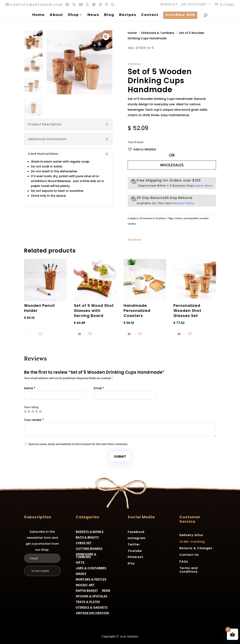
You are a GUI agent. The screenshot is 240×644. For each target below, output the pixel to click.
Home (39, 15)
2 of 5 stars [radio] (29, 411)
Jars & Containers (91, 568)
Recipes (128, 15)
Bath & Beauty (87, 537)
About (56, 15)
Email (99, 388)
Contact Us (189, 555)
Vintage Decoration (92, 613)
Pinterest (135, 557)
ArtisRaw (134, 64)
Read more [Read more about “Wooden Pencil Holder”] (29, 334)
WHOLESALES (172, 165)
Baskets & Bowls (90, 531)
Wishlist (169, 5)
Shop (73, 15)
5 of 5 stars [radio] (40, 411)
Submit (120, 456)
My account (194, 5)
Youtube (135, 551)
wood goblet (191, 218)
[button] (106, 37)
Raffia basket (87, 590)
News (93, 15)
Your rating (31, 407)
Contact (150, 15)
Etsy (131, 563)
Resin (106, 590)
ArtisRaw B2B (180, 15)
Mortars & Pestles (91, 579)
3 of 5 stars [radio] (33, 411)
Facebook (136, 532)
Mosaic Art (85, 585)
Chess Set (84, 543)
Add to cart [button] (79, 334)
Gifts (80, 562)
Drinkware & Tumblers (158, 33)
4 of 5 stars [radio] (37, 411)
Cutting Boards (89, 548)
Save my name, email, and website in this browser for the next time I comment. (78, 444)
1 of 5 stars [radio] (25, 411)
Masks (81, 573)
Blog (109, 15)
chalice (178, 218)
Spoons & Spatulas (92, 596)
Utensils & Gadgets (92, 607)
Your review (34, 420)
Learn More (204, 186)
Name (30, 388)
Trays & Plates (88, 601)
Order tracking (192, 542)
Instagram (137, 538)
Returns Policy (183, 203)
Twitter (134, 544)
